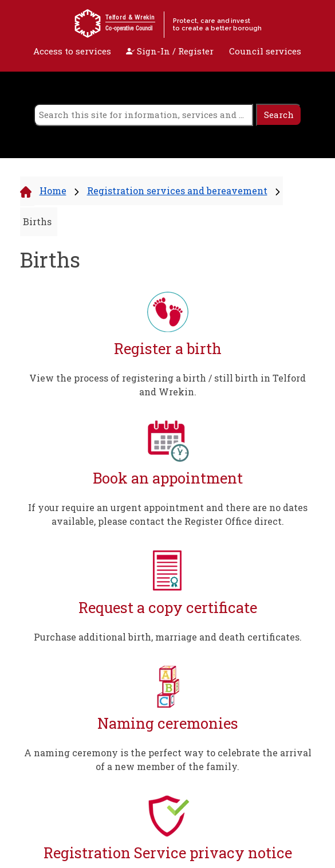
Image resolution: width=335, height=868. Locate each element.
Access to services (72, 51)
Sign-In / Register (170, 51)
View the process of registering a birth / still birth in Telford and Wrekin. (167, 385)
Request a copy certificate (168, 608)
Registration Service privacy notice (168, 853)
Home (53, 191)
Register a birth (168, 349)
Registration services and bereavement (177, 191)
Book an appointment (168, 478)
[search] (143, 115)
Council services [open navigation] (265, 51)
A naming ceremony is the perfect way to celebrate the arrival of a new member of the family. (168, 759)
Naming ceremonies (168, 723)
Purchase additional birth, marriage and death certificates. (168, 637)
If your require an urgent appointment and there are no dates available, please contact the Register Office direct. (168, 514)
